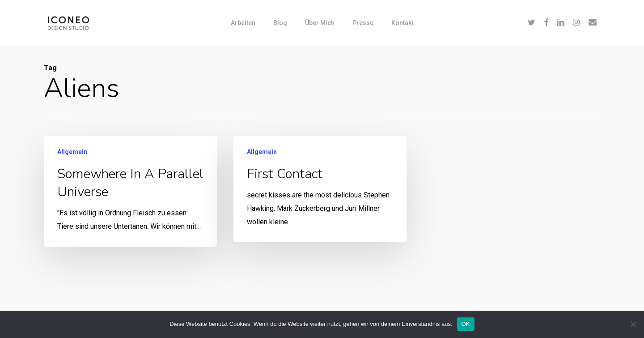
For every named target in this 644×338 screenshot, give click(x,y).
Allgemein (72, 152)
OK (466, 324)
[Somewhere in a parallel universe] (130, 191)
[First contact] (320, 190)
